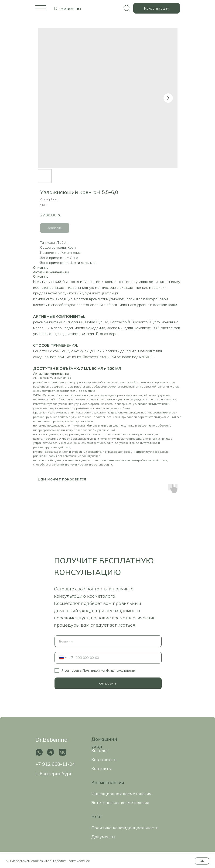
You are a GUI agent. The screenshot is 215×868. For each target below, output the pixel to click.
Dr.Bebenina (67, 8)
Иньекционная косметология (121, 794)
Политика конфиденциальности (125, 828)
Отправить (108, 683)
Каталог (100, 750)
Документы (103, 837)
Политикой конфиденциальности (109, 670)
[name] (108, 641)
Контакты (102, 768)
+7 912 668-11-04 (55, 764)
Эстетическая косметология (120, 803)
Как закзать (104, 760)
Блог (97, 816)
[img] (41, 8)
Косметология (108, 782)
